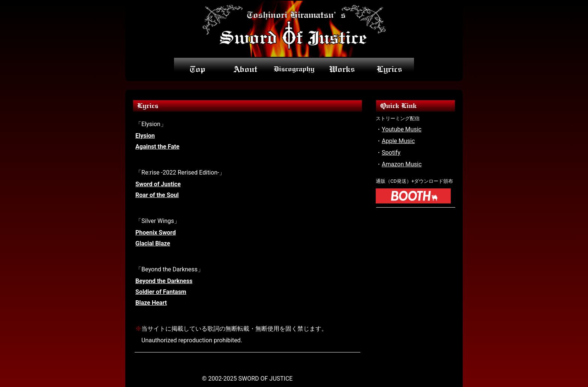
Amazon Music (402, 164)
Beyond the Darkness (164, 281)
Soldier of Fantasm (161, 292)
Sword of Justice (158, 184)
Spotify (391, 153)
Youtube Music (402, 129)
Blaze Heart (151, 303)
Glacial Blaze (153, 243)
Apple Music (398, 141)
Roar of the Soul (157, 195)
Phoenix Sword (156, 233)
